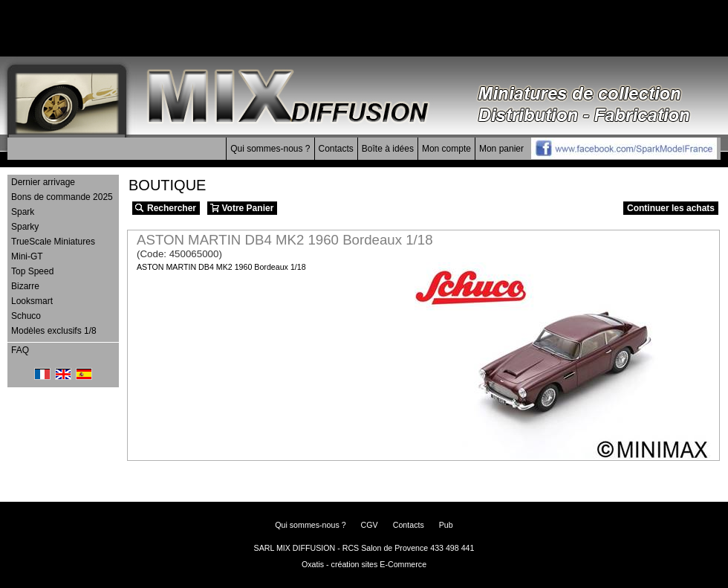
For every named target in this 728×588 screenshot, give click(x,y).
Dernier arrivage (43, 182)
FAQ (20, 350)
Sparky (25, 227)
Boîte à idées (388, 149)
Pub (446, 525)
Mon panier (501, 149)
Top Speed (32, 271)
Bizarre (25, 286)
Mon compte (446, 149)
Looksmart (32, 301)
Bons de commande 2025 (62, 197)
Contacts (336, 149)
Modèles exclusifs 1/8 (54, 331)
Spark (23, 212)
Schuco (26, 316)
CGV (370, 525)
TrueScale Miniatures (53, 242)
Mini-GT (27, 256)
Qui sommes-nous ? (270, 149)
